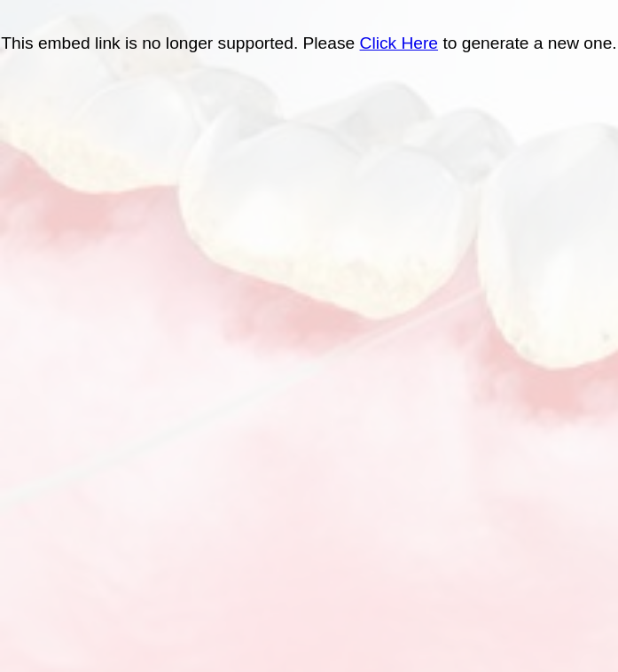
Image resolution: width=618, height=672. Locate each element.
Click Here (399, 43)
